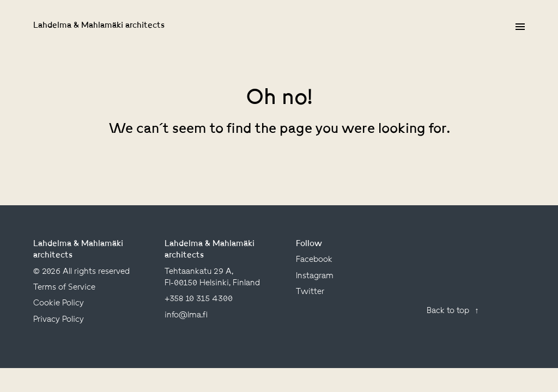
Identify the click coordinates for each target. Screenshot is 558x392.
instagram (315, 276)
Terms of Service (64, 288)
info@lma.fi (186, 316)
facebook (314, 260)
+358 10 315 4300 (199, 299)
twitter (310, 292)
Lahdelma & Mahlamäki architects (99, 26)
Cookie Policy (59, 304)
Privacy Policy (59, 320)
